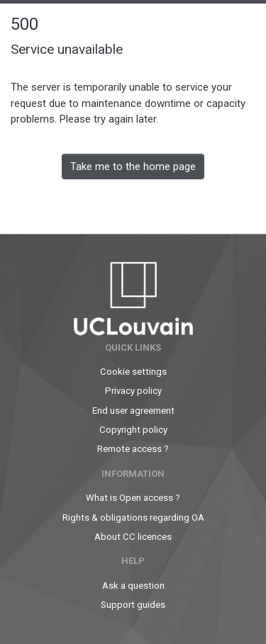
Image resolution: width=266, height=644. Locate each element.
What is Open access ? (133, 498)
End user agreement (133, 411)
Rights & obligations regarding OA (133, 518)
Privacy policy (133, 391)
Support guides (133, 605)
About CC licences (133, 537)
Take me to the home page (133, 166)
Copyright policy (133, 430)
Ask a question (133, 586)
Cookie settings (133, 372)
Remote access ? (133, 449)
